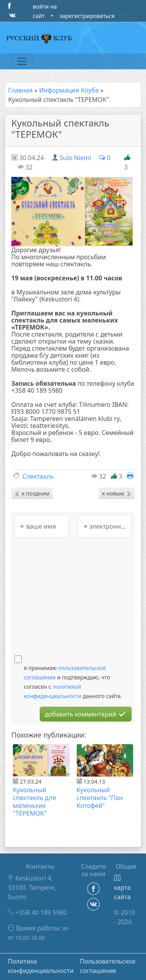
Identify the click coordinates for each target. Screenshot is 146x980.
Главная (20, 90)
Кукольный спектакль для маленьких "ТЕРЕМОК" (34, 802)
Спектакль (38, 476)
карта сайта (122, 888)
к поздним (32, 493)
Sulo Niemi (75, 158)
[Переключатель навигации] (22, 61)
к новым (117, 493)
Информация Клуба (69, 90)
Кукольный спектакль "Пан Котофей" (100, 798)
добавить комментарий (86, 714)
